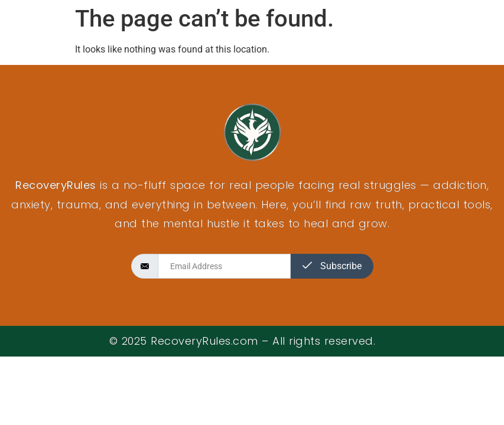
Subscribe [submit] (332, 266)
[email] (224, 266)
